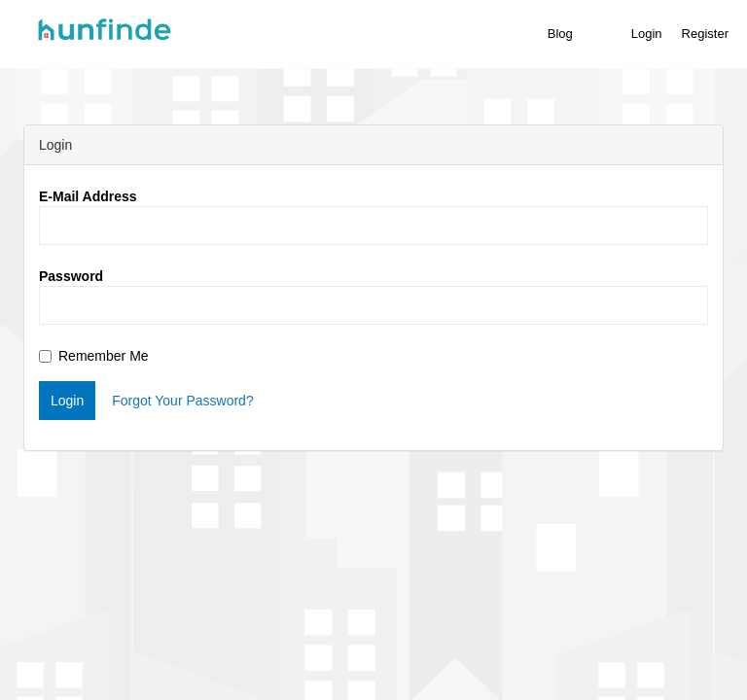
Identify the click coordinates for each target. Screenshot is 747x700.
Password (71, 276)
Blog (560, 34)
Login (647, 34)
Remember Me (94, 356)
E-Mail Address (88, 196)
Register (705, 34)
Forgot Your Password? (183, 401)
